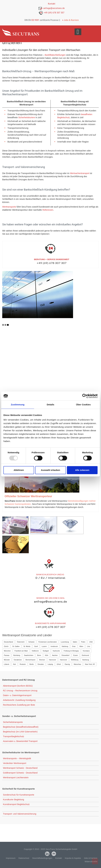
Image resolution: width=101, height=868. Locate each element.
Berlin (32, 664)
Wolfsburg (75, 660)
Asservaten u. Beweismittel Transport (20, 741)
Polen (83, 642)
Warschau (77, 664)
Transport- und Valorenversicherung (20, 814)
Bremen (42, 660)
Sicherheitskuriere (27, 117)
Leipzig (50, 664)
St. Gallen (16, 646)
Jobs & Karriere (71, 20)
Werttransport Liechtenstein (16, 777)
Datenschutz (24, 858)
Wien (81, 646)
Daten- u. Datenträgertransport (17, 695)
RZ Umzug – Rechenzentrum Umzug (20, 691)
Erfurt (59, 664)
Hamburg (86, 660)
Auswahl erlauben (51, 470)
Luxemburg (65, 642)
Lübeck (6, 664)
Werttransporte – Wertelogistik (17, 758)
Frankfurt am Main (21, 651)
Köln (47, 655)
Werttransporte (9, 207)
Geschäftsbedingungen (42, 858)
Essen (76, 655)
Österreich (21, 642)
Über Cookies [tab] (83, 405)
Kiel (14, 664)
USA (91, 642)
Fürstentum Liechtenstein (48, 642)
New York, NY (90, 664)
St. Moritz (27, 646)
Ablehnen (19, 470)
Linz (89, 646)
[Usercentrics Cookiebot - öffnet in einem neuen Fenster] (84, 396)
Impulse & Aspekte (73, 858)
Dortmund (85, 655)
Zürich (6, 646)
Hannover (53, 660)
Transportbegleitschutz (14, 736)
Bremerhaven (30, 660)
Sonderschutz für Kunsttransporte (19, 795)
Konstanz (86, 651)
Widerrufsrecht (91, 862)
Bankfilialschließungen (55, 55)
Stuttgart (46, 651)
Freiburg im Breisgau (71, 651)
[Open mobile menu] (78, 32)
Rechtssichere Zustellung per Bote (19, 705)
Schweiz (31, 642)
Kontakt (52, 4)
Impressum (11, 858)
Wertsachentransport (80, 173)
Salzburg (65, 646)
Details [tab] (51, 405)
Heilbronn (35, 651)
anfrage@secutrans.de (54, 8)
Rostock (23, 664)
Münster (7, 660)
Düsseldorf (66, 655)
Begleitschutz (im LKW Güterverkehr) (20, 732)
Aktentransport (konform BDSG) (18, 686)
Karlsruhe (56, 651)
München (7, 651)
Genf (36, 646)
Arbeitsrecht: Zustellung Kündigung (19, 700)
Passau (7, 655)
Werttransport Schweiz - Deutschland (20, 768)
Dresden (41, 664)
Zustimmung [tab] (18, 405)
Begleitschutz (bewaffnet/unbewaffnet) (21, 727)
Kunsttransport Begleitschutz (16, 804)
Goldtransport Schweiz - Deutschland (20, 773)
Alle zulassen (82, 470)
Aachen (55, 655)
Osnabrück (18, 660)
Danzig (67, 664)
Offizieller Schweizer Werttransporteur (28, 496)
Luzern (44, 646)
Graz (74, 646)
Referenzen (48, 210)
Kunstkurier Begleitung (14, 800)
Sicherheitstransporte (13, 722)
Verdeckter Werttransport (15, 763)
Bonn (39, 655)
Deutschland (8, 642)
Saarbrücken (29, 655)
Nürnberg (17, 655)
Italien (75, 642)
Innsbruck (54, 646)
